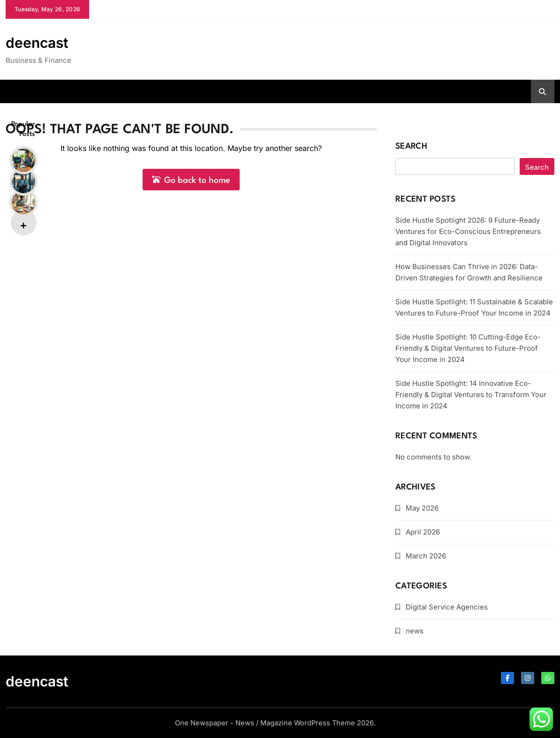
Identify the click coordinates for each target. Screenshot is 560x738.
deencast (37, 43)
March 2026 (426, 556)
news (415, 631)
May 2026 (422, 508)
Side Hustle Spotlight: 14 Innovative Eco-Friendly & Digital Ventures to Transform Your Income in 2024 (471, 395)
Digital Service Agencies (447, 607)
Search (411, 147)
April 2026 (423, 532)
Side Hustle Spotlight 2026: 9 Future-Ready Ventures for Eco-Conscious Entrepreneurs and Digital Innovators (468, 231)
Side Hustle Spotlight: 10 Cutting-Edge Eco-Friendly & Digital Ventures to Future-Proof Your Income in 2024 (468, 348)
